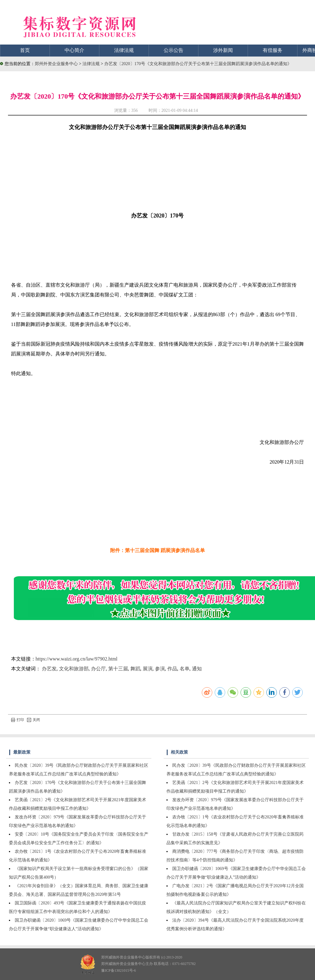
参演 (160, 669)
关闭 (34, 720)
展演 (148, 669)
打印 (18, 720)
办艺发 (49, 669)
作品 (172, 669)
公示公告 (173, 50)
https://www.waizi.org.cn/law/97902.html (77, 659)
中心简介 (74, 50)
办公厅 (98, 669)
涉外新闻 (223, 50)
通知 (197, 669)
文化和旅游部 (74, 669)
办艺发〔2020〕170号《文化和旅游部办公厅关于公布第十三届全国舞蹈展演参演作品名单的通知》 (198, 64)
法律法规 (124, 50)
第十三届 (118, 669)
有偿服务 (273, 50)
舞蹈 (135, 669)
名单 (185, 669)
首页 (25, 50)
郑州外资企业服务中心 (56, 64)
